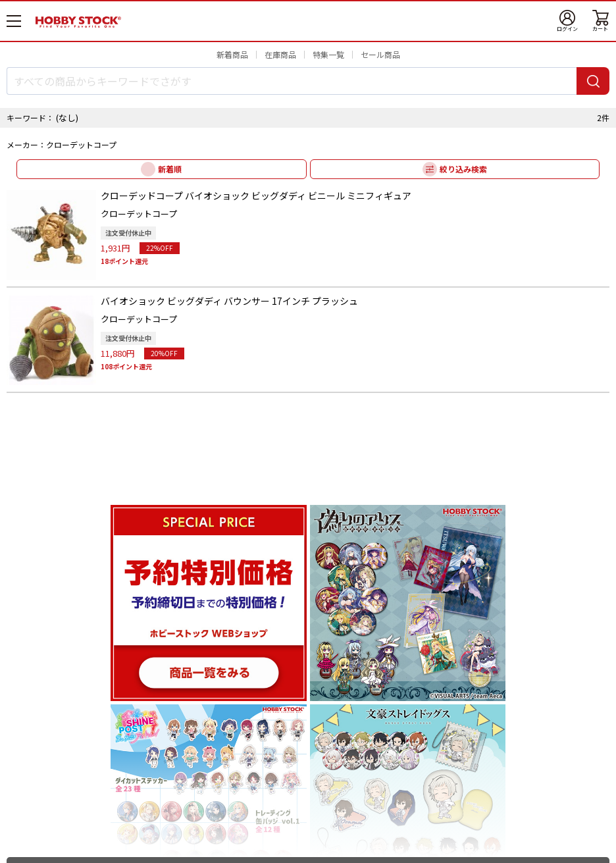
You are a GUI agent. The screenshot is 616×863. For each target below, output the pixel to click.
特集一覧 (328, 54)
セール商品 (380, 54)
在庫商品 (280, 54)
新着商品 (232, 54)
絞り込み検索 (463, 169)
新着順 (170, 169)
